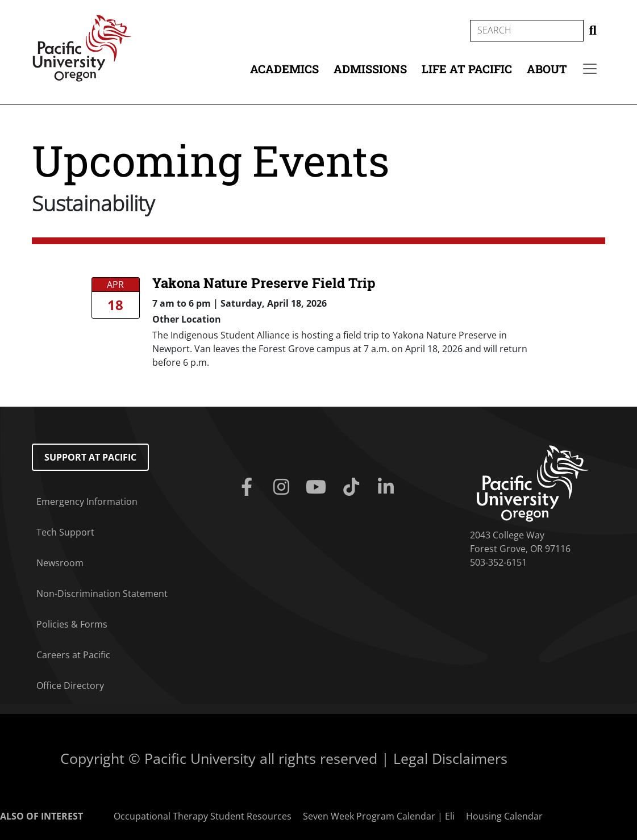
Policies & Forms (72, 624)
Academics (284, 69)
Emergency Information (87, 502)
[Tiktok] (353, 487)
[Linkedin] (388, 487)
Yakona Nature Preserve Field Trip (264, 283)
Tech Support (65, 532)
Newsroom (60, 563)
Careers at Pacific (73, 655)
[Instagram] (283, 487)
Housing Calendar (504, 816)
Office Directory (70, 686)
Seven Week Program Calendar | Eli (379, 816)
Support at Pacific (90, 457)
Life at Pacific (467, 69)
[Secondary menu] (590, 69)
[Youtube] (318, 487)
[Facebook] (249, 487)
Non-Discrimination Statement (102, 594)
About (547, 69)
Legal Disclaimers (450, 758)
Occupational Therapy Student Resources (203, 816)
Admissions (370, 69)
